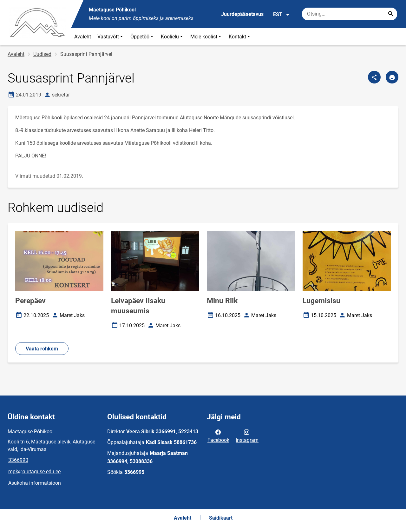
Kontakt (240, 37)
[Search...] (391, 14)
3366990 (18, 460)
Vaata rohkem (42, 349)
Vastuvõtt (111, 37)
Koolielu (172, 37)
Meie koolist (206, 37)
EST (282, 15)
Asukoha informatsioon (35, 483)
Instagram (247, 436)
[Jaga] (374, 77)
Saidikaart (221, 518)
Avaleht (83, 37)
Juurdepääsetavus (242, 14)
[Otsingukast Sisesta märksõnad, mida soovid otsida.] (350, 14)
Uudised (42, 54)
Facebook (218, 436)
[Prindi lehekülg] (392, 77)
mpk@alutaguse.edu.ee (34, 472)
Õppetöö (142, 37)
